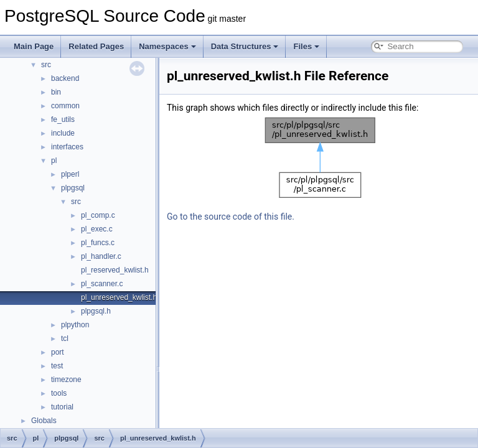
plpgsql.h (96, 311)
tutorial (62, 407)
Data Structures (245, 46)
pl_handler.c (101, 256)
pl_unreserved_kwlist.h (119, 297)
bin (56, 92)
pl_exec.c (97, 229)
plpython (75, 325)
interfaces (67, 147)
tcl (65, 338)
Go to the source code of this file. (231, 217)
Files (306, 46)
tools (59, 393)
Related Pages (96, 46)
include (63, 133)
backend (65, 78)
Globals (44, 421)
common (65, 106)
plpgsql (73, 188)
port (58, 352)
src (46, 65)
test (57, 366)
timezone (66, 380)
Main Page (34, 46)
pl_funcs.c (98, 243)
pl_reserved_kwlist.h (115, 270)
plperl (70, 174)
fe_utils (63, 119)
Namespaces (167, 46)
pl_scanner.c (102, 284)
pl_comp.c (98, 215)
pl (54, 161)
